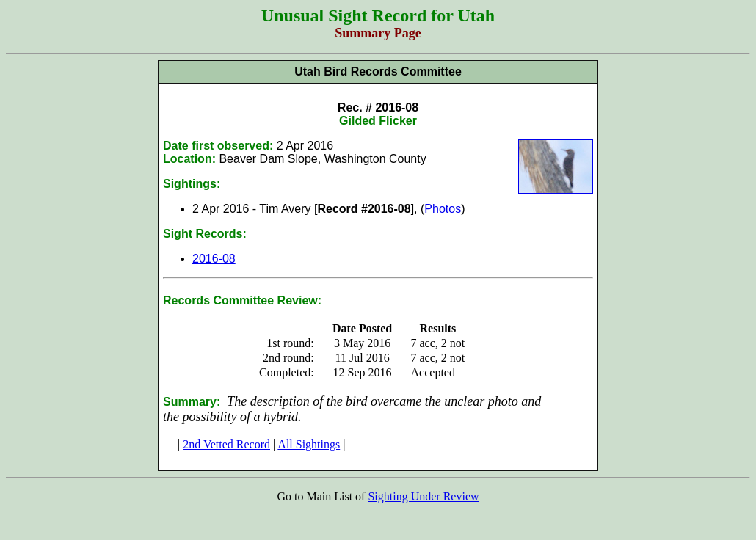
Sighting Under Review (423, 496)
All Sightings (309, 444)
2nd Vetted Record (226, 444)
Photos (443, 209)
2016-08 (214, 259)
